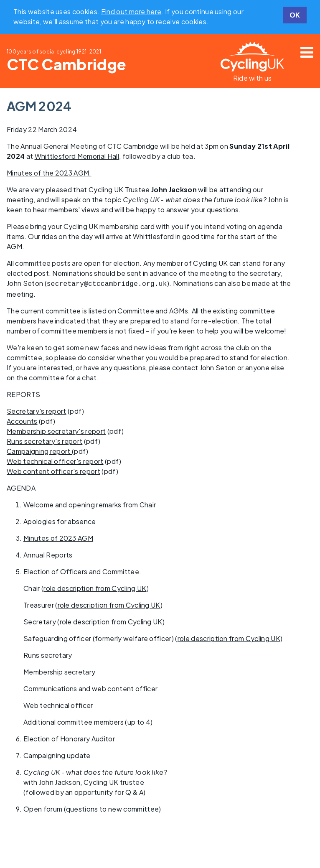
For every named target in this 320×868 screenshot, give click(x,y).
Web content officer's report (53, 470)
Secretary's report (37, 410)
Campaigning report (39, 450)
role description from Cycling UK (95, 587)
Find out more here (131, 11)
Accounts (22, 420)
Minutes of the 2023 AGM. (49, 173)
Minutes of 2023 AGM (58, 537)
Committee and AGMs (153, 310)
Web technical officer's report (55, 460)
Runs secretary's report (44, 440)
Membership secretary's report (56, 430)
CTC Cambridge (66, 64)
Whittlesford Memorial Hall (77, 156)
